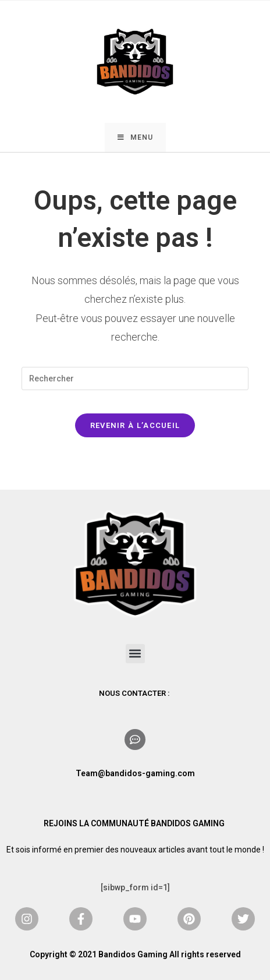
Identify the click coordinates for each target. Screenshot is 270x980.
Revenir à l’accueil (135, 425)
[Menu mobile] (135, 137)
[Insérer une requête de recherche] (135, 378)
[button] (135, 654)
